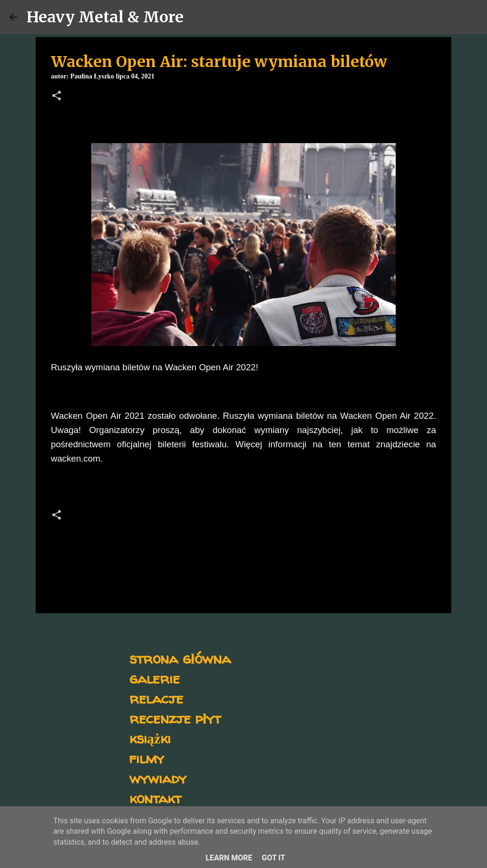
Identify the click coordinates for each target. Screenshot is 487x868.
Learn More (229, 858)
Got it (273, 858)
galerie (155, 678)
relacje (156, 698)
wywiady (158, 778)
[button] (57, 96)
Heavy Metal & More (105, 17)
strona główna (180, 658)
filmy (147, 758)
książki (150, 738)
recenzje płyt (175, 718)
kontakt (155, 798)
